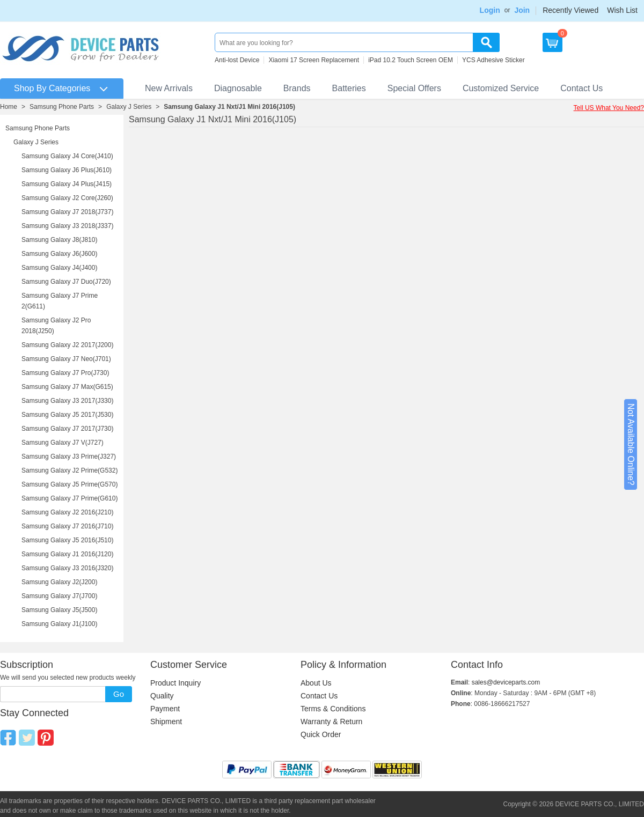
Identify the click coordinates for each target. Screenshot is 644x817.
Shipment (166, 722)
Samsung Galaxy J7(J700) (59, 596)
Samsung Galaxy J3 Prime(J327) (69, 457)
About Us (316, 683)
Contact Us (581, 88)
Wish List (622, 10)
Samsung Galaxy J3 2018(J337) (67, 226)
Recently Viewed (570, 10)
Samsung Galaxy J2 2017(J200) (67, 345)
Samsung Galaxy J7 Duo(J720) (66, 282)
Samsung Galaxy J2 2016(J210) (67, 512)
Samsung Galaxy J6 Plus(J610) (67, 170)
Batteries (349, 88)
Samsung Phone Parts (62, 107)
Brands (297, 88)
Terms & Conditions (333, 709)
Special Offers (414, 88)
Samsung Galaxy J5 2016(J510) (67, 540)
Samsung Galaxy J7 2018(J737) (67, 212)
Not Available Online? (631, 444)
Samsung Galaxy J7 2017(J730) (67, 429)
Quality (162, 696)
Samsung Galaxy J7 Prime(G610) (69, 498)
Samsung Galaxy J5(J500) (59, 610)
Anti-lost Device (237, 60)
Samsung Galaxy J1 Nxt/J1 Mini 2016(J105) (229, 107)
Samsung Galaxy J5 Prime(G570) (69, 484)
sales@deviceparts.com (506, 682)
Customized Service (501, 88)
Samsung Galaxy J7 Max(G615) (67, 387)
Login (490, 10)
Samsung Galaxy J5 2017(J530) (67, 415)
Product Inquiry (175, 683)
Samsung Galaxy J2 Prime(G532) (69, 470)
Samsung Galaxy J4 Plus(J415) (67, 184)
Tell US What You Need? (609, 108)
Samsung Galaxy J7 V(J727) (63, 443)
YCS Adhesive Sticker (493, 60)
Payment (165, 709)
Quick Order (321, 734)
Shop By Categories (52, 88)
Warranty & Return (331, 722)
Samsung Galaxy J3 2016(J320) (67, 568)
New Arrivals (169, 88)
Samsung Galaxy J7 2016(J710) (67, 526)
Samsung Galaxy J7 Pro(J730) (65, 373)
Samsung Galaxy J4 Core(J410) (67, 156)
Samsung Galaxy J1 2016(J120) (67, 554)
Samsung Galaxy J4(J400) (59, 268)
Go (119, 694)
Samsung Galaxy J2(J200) (59, 582)
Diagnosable (238, 88)
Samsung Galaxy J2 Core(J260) (67, 198)
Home (9, 107)
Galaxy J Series (129, 107)
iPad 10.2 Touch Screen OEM (411, 60)
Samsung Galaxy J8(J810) (59, 240)
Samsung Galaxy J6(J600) (59, 254)
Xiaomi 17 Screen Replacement (314, 60)
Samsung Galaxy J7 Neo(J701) (66, 359)
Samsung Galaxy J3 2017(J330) (67, 401)
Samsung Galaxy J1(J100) (59, 624)
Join (522, 10)
